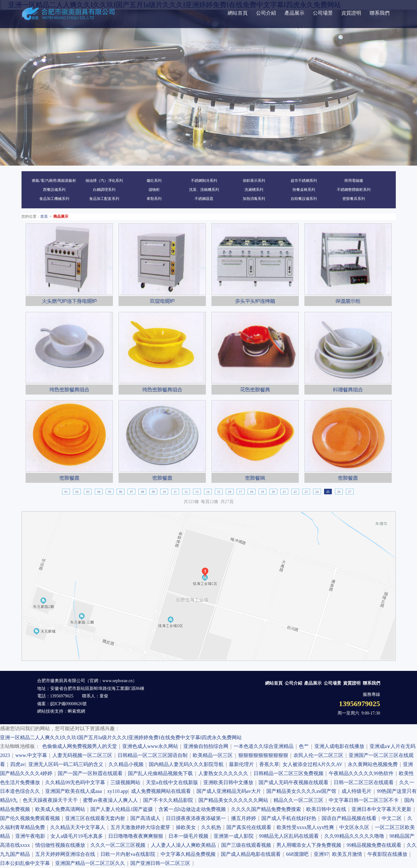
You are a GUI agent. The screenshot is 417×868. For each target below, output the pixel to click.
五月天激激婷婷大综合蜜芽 (141, 827)
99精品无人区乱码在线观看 (290, 836)
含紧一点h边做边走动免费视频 (193, 809)
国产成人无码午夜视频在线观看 (295, 782)
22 (295, 492)
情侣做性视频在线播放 (61, 845)
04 (99, 492)
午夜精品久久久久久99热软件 (362, 773)
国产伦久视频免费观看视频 (31, 818)
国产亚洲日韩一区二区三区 (161, 863)
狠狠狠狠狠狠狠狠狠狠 (264, 755)
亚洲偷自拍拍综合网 (207, 746)
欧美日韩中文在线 (327, 809)
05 (110, 492)
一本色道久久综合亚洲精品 (265, 746)
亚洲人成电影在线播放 (340, 746)
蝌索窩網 (76, 711)
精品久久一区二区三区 (300, 800)
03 (88, 492)
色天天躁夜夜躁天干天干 (51, 800)
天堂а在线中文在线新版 (173, 782)
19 (262, 492)
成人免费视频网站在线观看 (162, 791)
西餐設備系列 (54, 190)
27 (350, 492)
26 (339, 492)
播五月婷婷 (245, 818)
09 (153, 492)
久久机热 (212, 827)
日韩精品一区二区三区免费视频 (290, 773)
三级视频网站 (126, 782)
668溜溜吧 (298, 854)
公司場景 (323, 13)
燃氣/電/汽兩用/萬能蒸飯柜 (54, 181)
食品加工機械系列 (54, 199)
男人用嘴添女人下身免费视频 (310, 845)
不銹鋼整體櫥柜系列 (354, 190)
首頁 (44, 216)
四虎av (18, 764)
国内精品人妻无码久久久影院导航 (187, 764)
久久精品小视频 (127, 764)
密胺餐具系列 (354, 199)
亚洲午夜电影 (31, 836)
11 (175, 492)
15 (219, 492)
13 (197, 492)
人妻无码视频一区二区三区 (83, 755)
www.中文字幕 (32, 755)
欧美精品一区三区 (214, 755)
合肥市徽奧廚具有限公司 (61, 681)
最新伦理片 (242, 764)
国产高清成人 (146, 818)
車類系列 (154, 199)
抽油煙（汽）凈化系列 (104, 181)
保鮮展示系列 (254, 181)
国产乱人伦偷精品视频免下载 (161, 773)
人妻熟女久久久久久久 (224, 773)
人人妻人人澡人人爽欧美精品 (184, 845)
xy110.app (118, 791)
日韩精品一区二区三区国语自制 (154, 755)
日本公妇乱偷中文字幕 (26, 863)
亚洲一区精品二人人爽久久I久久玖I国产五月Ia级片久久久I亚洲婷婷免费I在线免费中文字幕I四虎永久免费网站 (121, 737)
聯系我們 (380, 13)
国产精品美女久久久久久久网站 (234, 800)
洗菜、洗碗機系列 (204, 190)
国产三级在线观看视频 (247, 845)
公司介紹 (266, 13)
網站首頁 (238, 13)
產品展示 (294, 13)
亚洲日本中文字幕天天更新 (383, 809)
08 (142, 492)
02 (77, 492)
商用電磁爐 (354, 181)
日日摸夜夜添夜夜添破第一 (197, 818)
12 (186, 492)
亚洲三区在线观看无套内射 (96, 818)
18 (252, 492)
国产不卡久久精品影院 (169, 800)
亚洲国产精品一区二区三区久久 (91, 863)
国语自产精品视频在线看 (350, 818)
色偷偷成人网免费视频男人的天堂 (81, 746)
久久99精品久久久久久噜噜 (355, 836)
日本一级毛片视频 (189, 836)
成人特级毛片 (358, 791)
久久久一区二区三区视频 (119, 845)
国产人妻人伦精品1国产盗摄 (123, 809)
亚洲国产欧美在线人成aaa (75, 791)
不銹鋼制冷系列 (204, 181)
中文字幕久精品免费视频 (189, 854)
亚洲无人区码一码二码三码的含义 (67, 764)
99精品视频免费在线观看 (375, 845)
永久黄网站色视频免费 (374, 764)
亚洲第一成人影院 (235, 836)
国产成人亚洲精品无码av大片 (230, 791)
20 (273, 492)
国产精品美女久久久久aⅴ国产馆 (302, 791)
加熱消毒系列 (254, 199)
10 (164, 492)
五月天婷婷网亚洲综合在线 (66, 854)
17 (241, 492)
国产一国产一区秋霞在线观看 (91, 773)
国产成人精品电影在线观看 (252, 854)
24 (317, 492)
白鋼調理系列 (104, 190)
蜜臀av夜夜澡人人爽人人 (111, 800)
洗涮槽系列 (254, 190)
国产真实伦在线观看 (250, 827)
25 (328, 492)
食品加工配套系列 (104, 199)
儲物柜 (154, 190)
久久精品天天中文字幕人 (79, 827)
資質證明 (351, 13)
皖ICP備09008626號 (69, 704)
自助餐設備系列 (304, 199)
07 (131, 492)
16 (230, 492)
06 (121, 492)
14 (208, 492)
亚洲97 (321, 854)
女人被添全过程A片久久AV (314, 764)
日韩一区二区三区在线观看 (365, 782)
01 (66, 492)
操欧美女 (187, 827)
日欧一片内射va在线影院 (129, 854)
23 (306, 492)
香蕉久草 (269, 764)
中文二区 (393, 818)
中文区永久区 (355, 827)
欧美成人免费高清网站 (61, 809)
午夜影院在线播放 (388, 854)
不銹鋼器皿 (204, 199)
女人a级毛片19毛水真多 (78, 836)
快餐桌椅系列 (304, 190)
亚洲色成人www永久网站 (151, 746)
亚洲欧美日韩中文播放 (229, 782)
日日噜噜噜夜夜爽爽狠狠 (137, 836)
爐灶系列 (154, 181)
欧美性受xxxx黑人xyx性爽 (306, 827)
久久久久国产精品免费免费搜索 (267, 809)
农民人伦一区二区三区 (320, 755)
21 (284, 492)
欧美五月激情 (348, 854)
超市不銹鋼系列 (304, 181)
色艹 (305, 746)
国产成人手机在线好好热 (290, 818)
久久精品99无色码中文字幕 (76, 782)
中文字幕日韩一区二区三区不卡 (365, 800)
